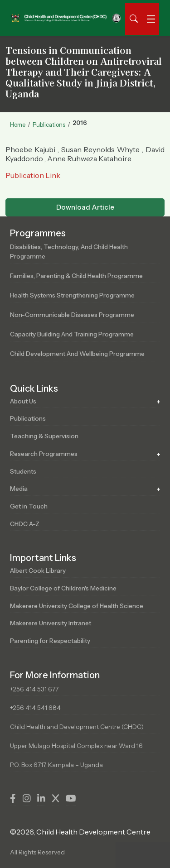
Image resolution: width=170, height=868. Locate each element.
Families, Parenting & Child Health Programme (76, 276)
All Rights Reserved (37, 852)
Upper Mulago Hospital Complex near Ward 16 (76, 746)
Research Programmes (44, 454)
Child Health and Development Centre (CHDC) (77, 727)
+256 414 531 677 (34, 689)
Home (18, 125)
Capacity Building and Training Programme (72, 334)
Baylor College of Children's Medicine (63, 588)
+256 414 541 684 (35, 708)
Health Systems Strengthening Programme (72, 295)
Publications (49, 125)
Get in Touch (29, 506)
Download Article (85, 207)
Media (19, 489)
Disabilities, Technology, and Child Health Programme (69, 251)
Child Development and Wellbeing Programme (77, 354)
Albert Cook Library (38, 571)
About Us (23, 401)
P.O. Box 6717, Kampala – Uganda (56, 765)
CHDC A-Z (25, 524)
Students (23, 471)
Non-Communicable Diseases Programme (72, 315)
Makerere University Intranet (51, 623)
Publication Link (33, 175)
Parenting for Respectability (50, 641)
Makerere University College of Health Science (77, 606)
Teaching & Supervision (44, 436)
